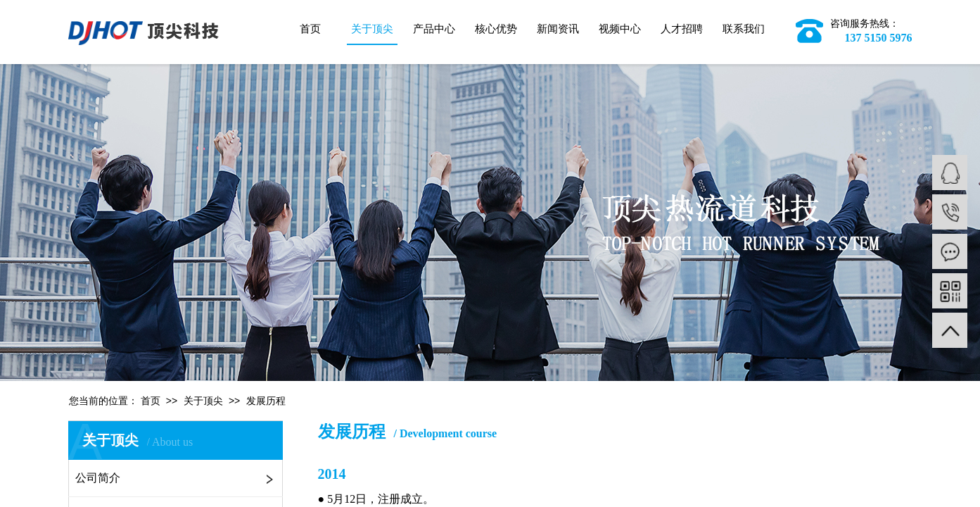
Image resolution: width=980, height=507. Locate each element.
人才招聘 (682, 29)
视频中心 (620, 29)
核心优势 (496, 29)
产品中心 (434, 29)
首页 (310, 29)
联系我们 (744, 29)
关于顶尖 (372, 29)
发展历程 (266, 401)
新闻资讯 (558, 29)
